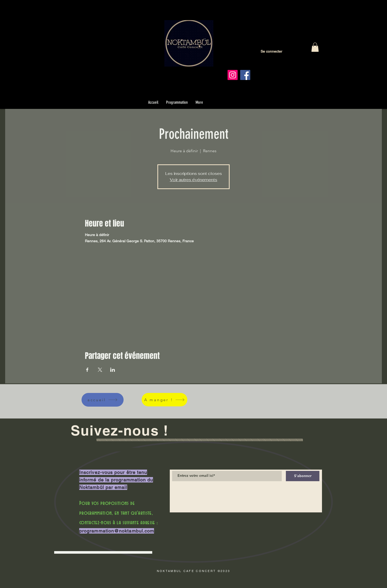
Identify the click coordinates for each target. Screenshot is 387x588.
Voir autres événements (193, 180)
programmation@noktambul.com (117, 531)
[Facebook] (245, 75)
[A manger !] (164, 400)
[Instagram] (233, 75)
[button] (315, 47)
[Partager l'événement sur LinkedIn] (113, 370)
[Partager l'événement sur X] (100, 370)
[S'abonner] (303, 476)
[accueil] (103, 400)
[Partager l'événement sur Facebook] (87, 370)
